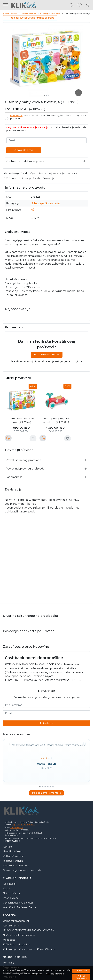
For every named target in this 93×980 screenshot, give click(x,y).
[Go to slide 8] (51, 787)
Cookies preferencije (55, 974)
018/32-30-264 (18, 825)
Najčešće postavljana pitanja (19, 935)
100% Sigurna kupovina (16, 945)
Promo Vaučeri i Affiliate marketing (47, 680)
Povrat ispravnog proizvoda (23, 460)
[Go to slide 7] (49, 787)
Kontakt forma (11, 926)
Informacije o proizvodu (15, 173)
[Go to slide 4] (44, 787)
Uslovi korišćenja (12, 851)
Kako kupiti (9, 884)
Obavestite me (24, 150)
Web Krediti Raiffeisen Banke (20, 907)
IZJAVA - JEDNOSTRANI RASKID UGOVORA (28, 930)
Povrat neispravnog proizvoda (25, 469)
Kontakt (8, 847)
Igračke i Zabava (10, 14)
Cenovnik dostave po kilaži (18, 903)
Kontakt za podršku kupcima (25, 161)
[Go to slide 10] (54, 787)
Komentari (73, 173)
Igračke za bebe (29, 14)
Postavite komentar (47, 355)
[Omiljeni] (80, 5)
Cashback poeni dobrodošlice (34, 658)
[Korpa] (87, 5)
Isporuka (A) (16, 115)
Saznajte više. (36, 974)
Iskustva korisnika (13, 861)
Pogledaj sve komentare (46, 793)
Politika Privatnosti (14, 856)
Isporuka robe (11, 898)
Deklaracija (48, 178)
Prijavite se (46, 723)
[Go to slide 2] (46, 95)
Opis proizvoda (38, 173)
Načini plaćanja (11, 893)
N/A (33, 210)
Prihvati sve (81, 971)
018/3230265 (30, 825)
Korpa (6, 889)
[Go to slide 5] (46, 787)
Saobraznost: (14, 477)
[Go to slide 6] (47, 787)
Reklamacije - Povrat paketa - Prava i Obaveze (29, 949)
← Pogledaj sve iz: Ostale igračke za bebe (30, 18)
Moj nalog (9, 963)
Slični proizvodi (12, 178)
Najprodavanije (57, 173)
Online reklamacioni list (16, 921)
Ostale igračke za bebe (50, 14)
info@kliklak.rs (17, 828)
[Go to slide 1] (45, 95)
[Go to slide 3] (48, 95)
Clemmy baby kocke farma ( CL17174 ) (21, 420)
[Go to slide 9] (52, 787)
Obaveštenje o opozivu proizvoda (22, 870)
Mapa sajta (9, 940)
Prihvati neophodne (81, 977)
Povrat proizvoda (31, 178)
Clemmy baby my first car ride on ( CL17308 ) (55, 420)
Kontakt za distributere (16, 866)
